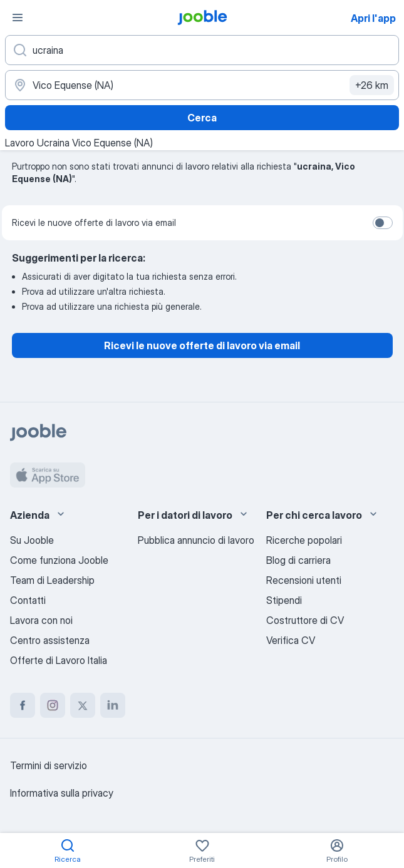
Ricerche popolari (304, 540)
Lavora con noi (41, 620)
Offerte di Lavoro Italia (59, 660)
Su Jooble (32, 540)
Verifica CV (291, 640)
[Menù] (18, 18)
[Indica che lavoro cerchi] (202, 50)
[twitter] (83, 705)
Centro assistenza (50, 640)
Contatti (28, 600)
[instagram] (53, 705)
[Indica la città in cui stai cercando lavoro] (202, 85)
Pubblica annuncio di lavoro (196, 540)
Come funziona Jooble (59, 560)
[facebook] (23, 705)
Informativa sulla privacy (62, 793)
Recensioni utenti (304, 580)
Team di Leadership (52, 580)
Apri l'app (373, 18)
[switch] (383, 223)
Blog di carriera (298, 560)
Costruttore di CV (305, 620)
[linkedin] (113, 705)
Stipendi (284, 600)
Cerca (202, 118)
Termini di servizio (49, 765)
